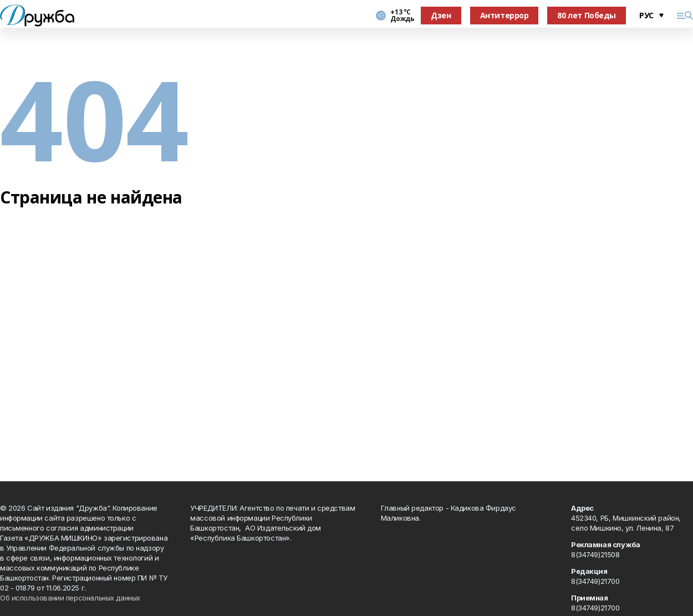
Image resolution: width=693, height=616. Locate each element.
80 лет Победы (587, 15)
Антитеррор (505, 15)
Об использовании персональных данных (70, 598)
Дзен (441, 15)
